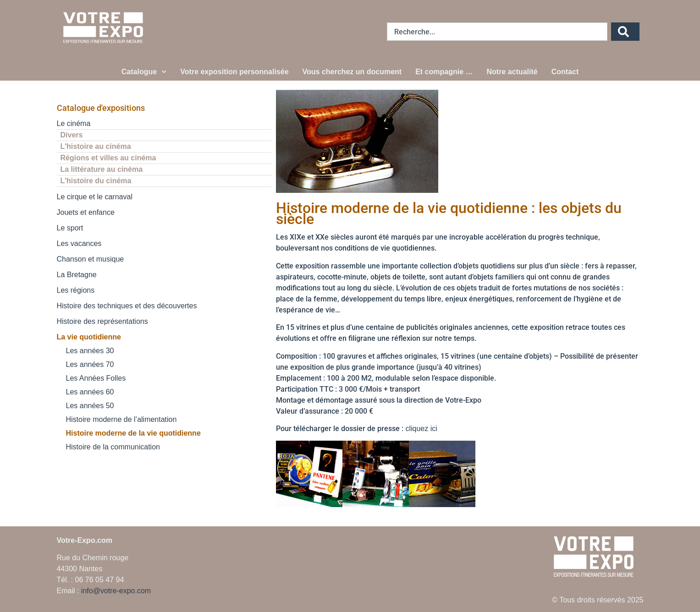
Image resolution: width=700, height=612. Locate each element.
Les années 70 (90, 364)
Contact (565, 72)
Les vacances (79, 243)
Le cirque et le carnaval (95, 197)
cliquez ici (421, 429)
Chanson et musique (91, 259)
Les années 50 (90, 406)
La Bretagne (77, 275)
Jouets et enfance (86, 212)
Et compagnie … (444, 72)
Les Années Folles (96, 378)
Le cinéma (74, 123)
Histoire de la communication (113, 447)
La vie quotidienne (89, 337)
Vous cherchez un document (352, 72)
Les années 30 (90, 351)
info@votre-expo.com (116, 591)
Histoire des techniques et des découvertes (127, 306)
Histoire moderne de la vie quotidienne (133, 433)
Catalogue (144, 72)
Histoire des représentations (102, 321)
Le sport (70, 228)
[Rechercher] (625, 32)
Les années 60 (90, 392)
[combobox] (497, 32)
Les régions (76, 290)
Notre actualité (512, 72)
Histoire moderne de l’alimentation (121, 419)
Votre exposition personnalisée (234, 72)
